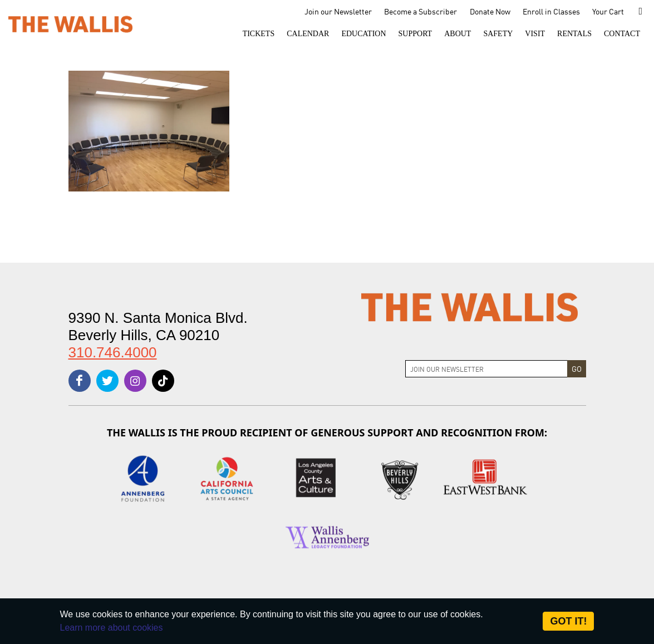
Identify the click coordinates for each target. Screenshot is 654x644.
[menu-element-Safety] (498, 34)
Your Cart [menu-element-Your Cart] (608, 11)
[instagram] (135, 381)
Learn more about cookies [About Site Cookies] (112, 628)
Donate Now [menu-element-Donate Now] (490, 11)
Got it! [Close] (568, 621)
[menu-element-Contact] (622, 34)
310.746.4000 (113, 352)
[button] (259, 34)
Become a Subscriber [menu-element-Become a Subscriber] (421, 11)
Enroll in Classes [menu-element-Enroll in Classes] (551, 11)
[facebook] (80, 381)
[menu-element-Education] (363, 34)
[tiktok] (163, 381)
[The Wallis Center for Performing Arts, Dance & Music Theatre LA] (70, 24)
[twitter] (107, 381)
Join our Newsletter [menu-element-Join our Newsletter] (338, 11)
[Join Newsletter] (486, 369)
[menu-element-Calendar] (308, 34)
